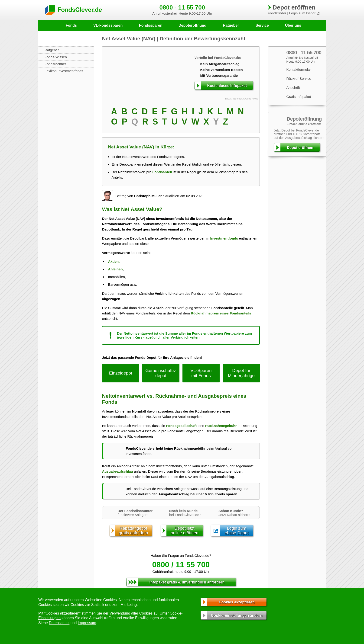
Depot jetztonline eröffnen (184, 531)
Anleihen (115, 269)
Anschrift (293, 88)
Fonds (71, 25)
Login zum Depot (302, 13)
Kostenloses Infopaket (227, 86)
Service (262, 25)
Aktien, (114, 261)
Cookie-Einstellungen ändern (237, 616)
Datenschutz (59, 623)
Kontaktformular (299, 69)
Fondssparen (151, 25)
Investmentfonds (224, 238)
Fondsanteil (162, 172)
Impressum (87, 623)
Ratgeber (231, 25)
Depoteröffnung (192, 25)
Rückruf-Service (299, 78)
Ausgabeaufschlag (117, 471)
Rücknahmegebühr (221, 426)
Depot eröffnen (300, 148)
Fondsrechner (55, 64)
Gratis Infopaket (299, 97)
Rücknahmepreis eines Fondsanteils (221, 313)
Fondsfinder (277, 13)
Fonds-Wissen (56, 57)
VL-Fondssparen (108, 25)
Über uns (293, 25)
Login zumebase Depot (237, 531)
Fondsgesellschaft (181, 426)
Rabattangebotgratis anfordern (133, 531)
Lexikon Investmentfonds (64, 71)
